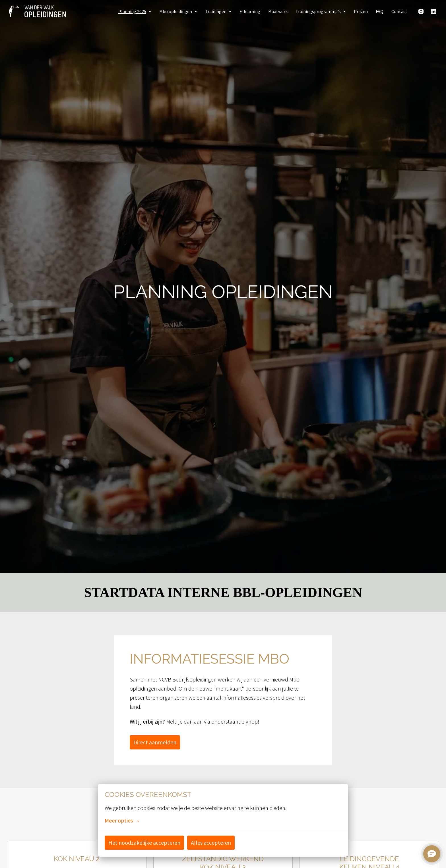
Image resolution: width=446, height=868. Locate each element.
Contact (399, 11)
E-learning (250, 11)
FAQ (380, 11)
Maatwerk (278, 11)
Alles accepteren (211, 843)
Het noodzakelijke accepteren (144, 843)
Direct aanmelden (155, 742)
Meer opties (122, 821)
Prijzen (361, 11)
